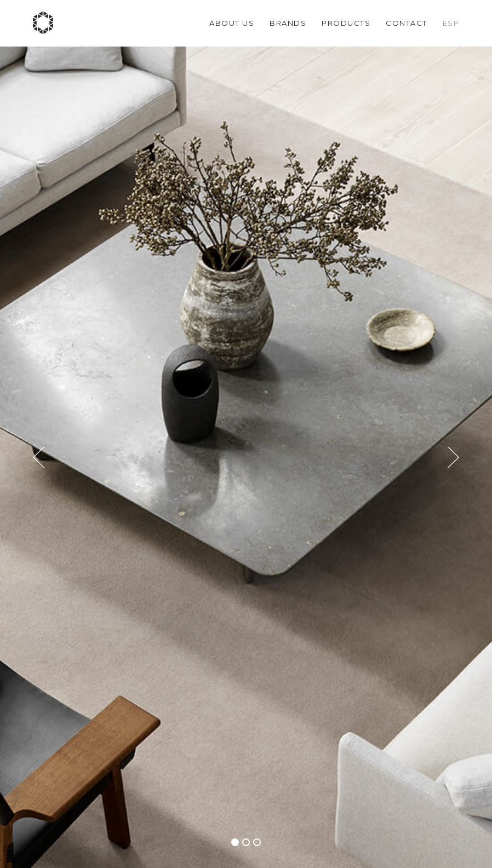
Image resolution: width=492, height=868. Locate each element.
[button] (235, 842)
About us (232, 23)
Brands (288, 23)
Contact (407, 23)
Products (346, 23)
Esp (451, 23)
